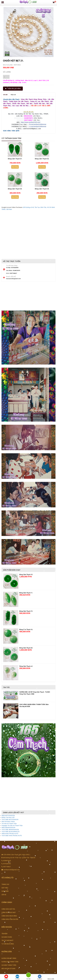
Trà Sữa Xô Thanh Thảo (9, 822)
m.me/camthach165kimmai (38, 125)
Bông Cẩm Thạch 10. (26, 573)
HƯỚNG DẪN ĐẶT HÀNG (9, 957)
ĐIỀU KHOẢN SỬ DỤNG (8, 967)
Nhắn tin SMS (51, 977)
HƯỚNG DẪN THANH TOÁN (10, 960)
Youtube (6, 977)
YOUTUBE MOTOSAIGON (10, 818)
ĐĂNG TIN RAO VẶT (8, 816)
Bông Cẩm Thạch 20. (26, 646)
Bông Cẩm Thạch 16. (26, 628)
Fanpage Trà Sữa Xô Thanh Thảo (12, 824)
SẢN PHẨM (5, 890)
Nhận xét (13, 95)
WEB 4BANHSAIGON (8, 826)
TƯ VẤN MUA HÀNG (8, 942)
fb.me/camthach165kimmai (38, 123)
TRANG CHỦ (5, 883)
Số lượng (7, 72)
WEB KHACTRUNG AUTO (10, 832)
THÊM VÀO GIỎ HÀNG (13, 89)
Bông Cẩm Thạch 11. (26, 591)
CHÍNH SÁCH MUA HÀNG (9, 914)
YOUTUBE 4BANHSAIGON (10, 828)
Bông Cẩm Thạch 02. (42, 157)
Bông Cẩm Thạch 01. (15, 157)
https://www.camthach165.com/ (31, 121)
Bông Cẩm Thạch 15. (26, 610)
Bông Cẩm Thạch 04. (42, 187)
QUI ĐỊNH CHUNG (7, 936)
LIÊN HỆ (4, 893)
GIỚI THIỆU (5, 886)
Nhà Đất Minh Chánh (8, 820)
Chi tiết (5, 95)
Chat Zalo (17, 977)
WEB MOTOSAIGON (8, 814)
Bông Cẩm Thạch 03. (15, 187)
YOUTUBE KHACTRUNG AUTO (12, 834)
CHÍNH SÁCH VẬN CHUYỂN (10, 918)
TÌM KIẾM (4, 932)
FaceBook (40, 977)
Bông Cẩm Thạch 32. (26, 665)
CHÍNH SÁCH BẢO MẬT (9, 911)
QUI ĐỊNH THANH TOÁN (9, 964)
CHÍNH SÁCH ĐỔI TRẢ (8, 908)
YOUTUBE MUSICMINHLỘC (11, 830)
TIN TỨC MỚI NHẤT (7, 939)
